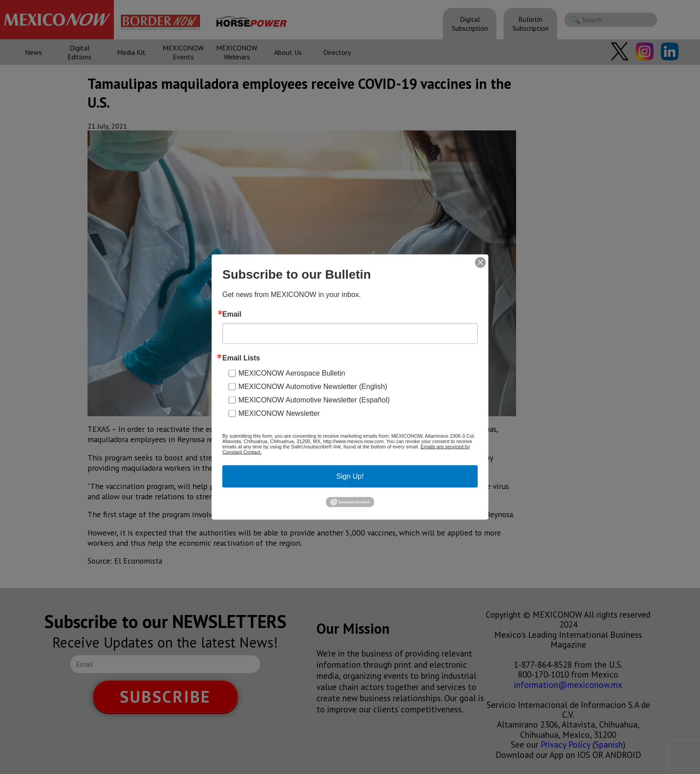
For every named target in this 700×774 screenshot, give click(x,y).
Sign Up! (350, 476)
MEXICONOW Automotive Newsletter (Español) (314, 400)
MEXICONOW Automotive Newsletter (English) (313, 386)
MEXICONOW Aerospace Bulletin (292, 373)
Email (232, 314)
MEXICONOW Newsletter (279, 413)
